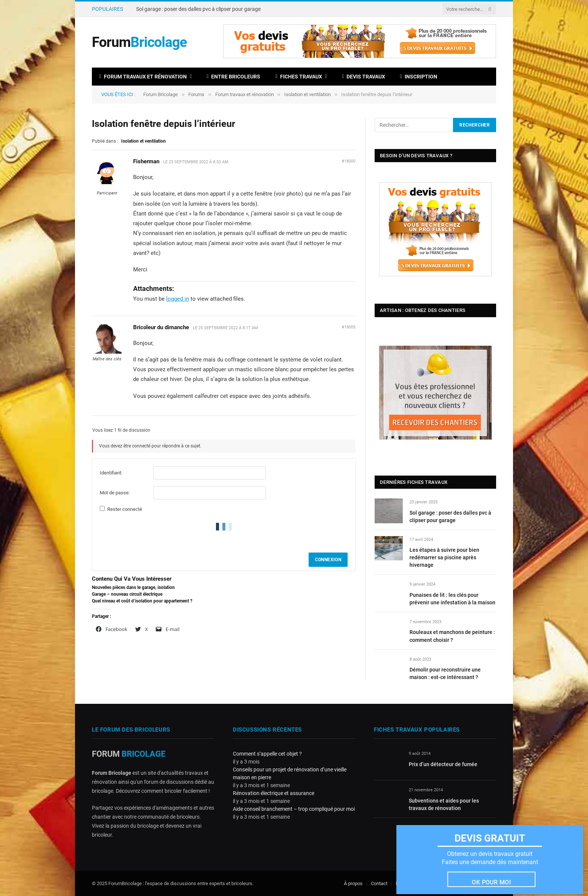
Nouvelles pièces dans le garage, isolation (133, 587)
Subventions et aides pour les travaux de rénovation (444, 804)
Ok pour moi (491, 882)
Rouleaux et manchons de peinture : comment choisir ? (452, 636)
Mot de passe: (115, 493)
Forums (196, 94)
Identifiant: (111, 473)
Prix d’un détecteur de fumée (443, 764)
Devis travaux (364, 77)
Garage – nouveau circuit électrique (127, 594)
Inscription (419, 77)
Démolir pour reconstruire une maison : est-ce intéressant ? (445, 673)
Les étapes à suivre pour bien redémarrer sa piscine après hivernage (444, 557)
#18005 (349, 327)
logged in (178, 299)
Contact (379, 883)
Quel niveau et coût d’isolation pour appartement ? (142, 601)
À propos (353, 883)
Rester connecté (125, 509)
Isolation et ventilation (307, 94)
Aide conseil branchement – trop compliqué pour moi (294, 809)
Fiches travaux (298, 77)
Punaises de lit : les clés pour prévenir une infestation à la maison (452, 599)
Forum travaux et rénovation (143, 77)
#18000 (349, 161)
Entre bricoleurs (233, 77)
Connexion (328, 560)
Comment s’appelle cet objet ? (267, 754)
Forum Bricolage (160, 94)
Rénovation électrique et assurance (274, 793)
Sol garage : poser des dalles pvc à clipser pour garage (198, 9)
